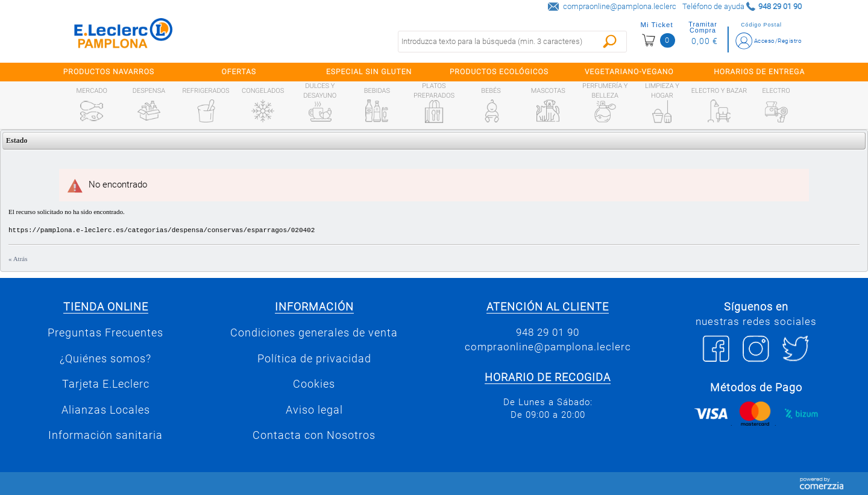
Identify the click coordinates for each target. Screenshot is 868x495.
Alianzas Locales (106, 410)
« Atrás (18, 259)
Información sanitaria (105, 435)
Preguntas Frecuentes (105, 333)
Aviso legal (314, 410)
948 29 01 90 (548, 332)
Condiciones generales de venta (314, 333)
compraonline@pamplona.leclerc (620, 6)
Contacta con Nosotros (314, 435)
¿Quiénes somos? (105, 359)
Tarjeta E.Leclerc (106, 384)
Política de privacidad (314, 359)
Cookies (314, 384)
